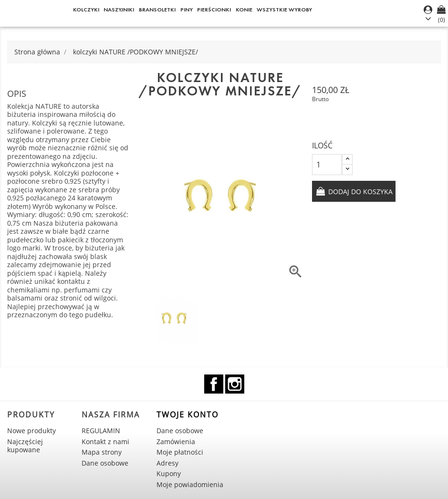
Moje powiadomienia (190, 484)
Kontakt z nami (105, 442)
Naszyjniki (119, 9)
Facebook (214, 384)
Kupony (169, 473)
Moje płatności (180, 452)
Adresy (167, 463)
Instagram (235, 384)
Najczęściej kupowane (25, 446)
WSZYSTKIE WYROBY (284, 9)
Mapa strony (102, 452)
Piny (187, 9)
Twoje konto (188, 415)
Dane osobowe (105, 463)
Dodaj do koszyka (359, 192)
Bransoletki (157, 9)
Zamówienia (176, 442)
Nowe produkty (31, 431)
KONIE (244, 9)
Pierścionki (214, 9)
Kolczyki (86, 9)
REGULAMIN (101, 431)
